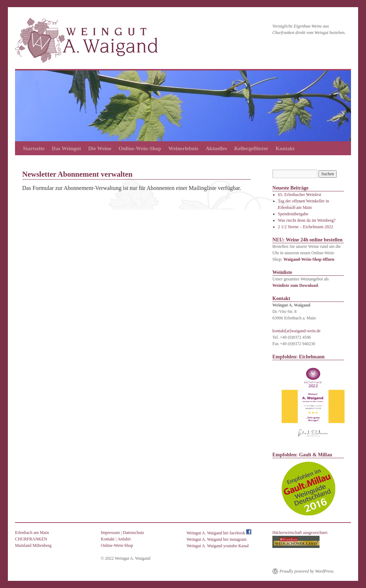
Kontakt (285, 148)
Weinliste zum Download (295, 285)
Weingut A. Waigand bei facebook (219, 533)
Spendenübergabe (293, 214)
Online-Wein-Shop (140, 148)
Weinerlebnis (183, 148)
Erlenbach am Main (32, 533)
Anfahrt (124, 539)
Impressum (110, 533)
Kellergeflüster (251, 148)
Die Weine (100, 148)
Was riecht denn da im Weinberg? (307, 220)
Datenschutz (133, 533)
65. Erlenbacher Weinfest (300, 195)
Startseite (34, 148)
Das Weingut (66, 148)
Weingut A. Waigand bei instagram (216, 539)
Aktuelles (216, 148)
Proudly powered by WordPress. (307, 571)
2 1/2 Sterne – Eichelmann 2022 (306, 227)
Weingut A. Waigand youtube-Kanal (218, 546)
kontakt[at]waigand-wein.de (296, 331)
